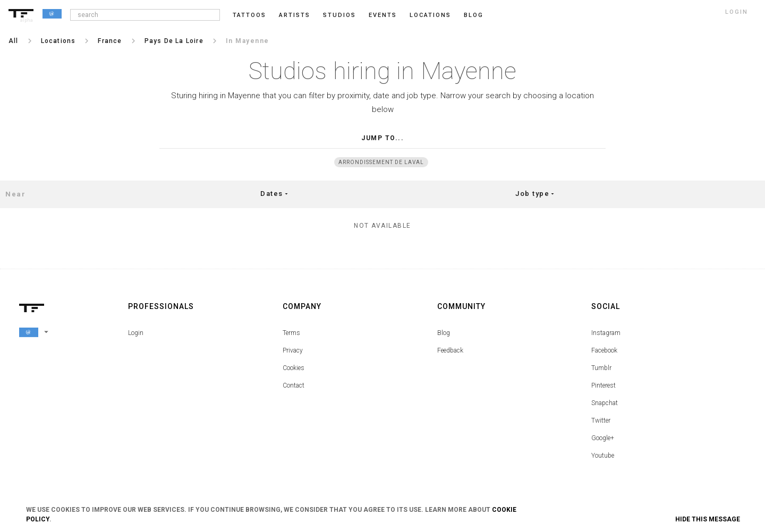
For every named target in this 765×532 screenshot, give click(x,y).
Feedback (450, 350)
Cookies (294, 368)
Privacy (293, 350)
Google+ (603, 438)
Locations (430, 15)
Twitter (601, 421)
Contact (294, 385)
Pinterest (603, 385)
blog (474, 15)
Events (383, 15)
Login (136, 333)
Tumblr (601, 368)
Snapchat (605, 403)
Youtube (603, 456)
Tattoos (249, 15)
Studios (339, 15)
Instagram (606, 333)
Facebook (604, 350)
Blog (444, 333)
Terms (291, 333)
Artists (295, 15)
